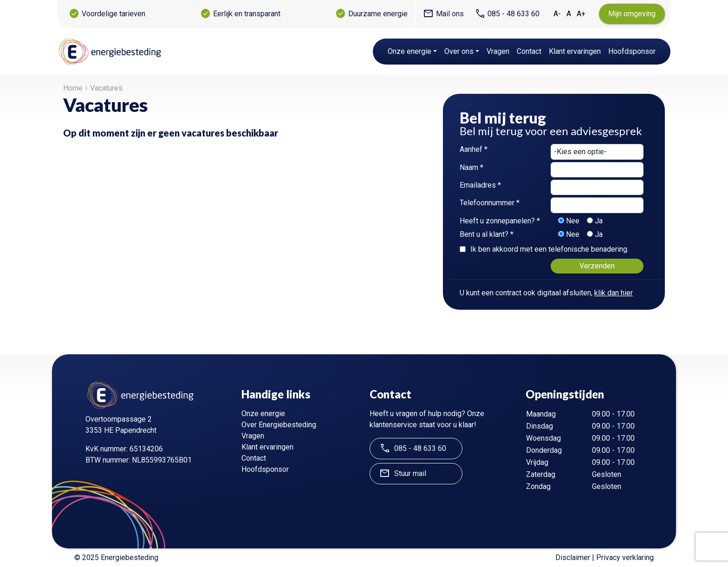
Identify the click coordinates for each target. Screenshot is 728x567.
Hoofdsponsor (632, 51)
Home (73, 88)
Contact (529, 51)
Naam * (471, 167)
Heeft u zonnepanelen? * (500, 221)
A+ (581, 14)
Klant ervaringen (575, 51)
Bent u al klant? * (487, 234)
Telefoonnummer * (490, 203)
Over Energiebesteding (279, 425)
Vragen (498, 51)
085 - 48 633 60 (507, 14)
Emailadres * (480, 185)
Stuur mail (403, 474)
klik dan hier (614, 293)
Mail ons (443, 14)
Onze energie (409, 51)
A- (557, 14)
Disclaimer (573, 557)
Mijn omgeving (632, 14)
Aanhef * (474, 149)
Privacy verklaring (625, 557)
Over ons (459, 51)
